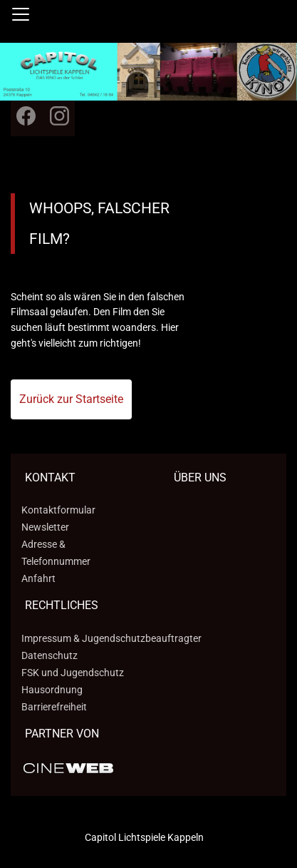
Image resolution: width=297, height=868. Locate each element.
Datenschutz (49, 655)
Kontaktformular (58, 510)
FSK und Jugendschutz (73, 673)
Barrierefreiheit (54, 707)
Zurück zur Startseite (71, 399)
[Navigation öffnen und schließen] (21, 14)
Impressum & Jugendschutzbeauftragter (111, 638)
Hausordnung (52, 690)
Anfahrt (38, 578)
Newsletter (45, 527)
